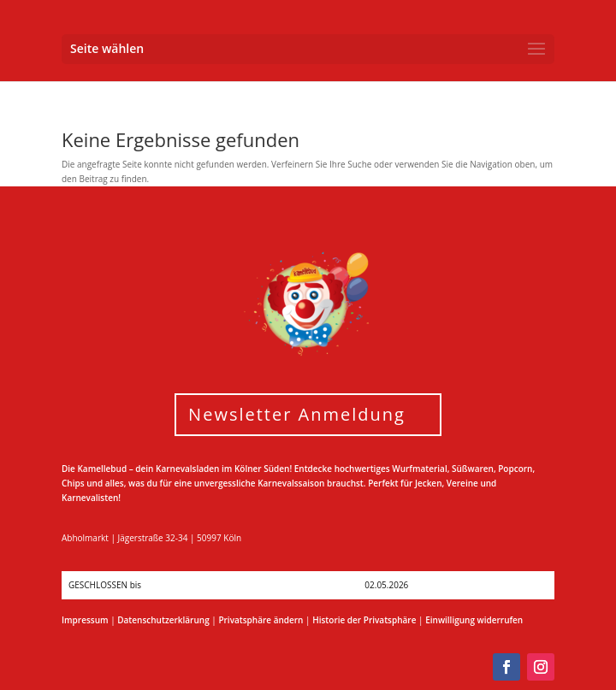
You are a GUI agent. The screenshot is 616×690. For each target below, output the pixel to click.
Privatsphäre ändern (261, 620)
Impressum (85, 620)
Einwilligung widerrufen (474, 620)
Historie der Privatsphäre (364, 620)
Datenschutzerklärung (163, 620)
